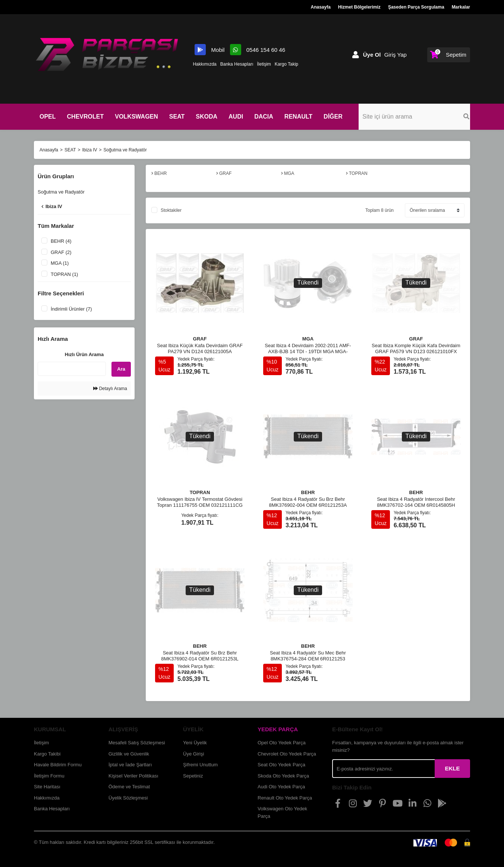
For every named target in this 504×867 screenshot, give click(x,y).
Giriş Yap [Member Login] (396, 55)
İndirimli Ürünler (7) (71, 309)
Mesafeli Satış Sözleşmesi (137, 743)
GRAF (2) (61, 252)
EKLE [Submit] (452, 768)
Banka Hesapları (237, 64)
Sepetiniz (193, 776)
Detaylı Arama (110, 389)
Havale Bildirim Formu (58, 765)
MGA (308, 339)
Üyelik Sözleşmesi (128, 798)
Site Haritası (47, 787)
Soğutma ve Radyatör (125, 150)
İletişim (264, 64)
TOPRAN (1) (64, 274)
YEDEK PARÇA (278, 729)
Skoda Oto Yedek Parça (283, 776)
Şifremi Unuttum (200, 765)
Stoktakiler (171, 210)
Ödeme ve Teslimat (129, 787)
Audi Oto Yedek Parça (281, 787)
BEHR (308, 492)
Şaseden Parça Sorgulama (416, 7)
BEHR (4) (61, 241)
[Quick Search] (72, 369)
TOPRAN (200, 492)
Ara (121, 369)
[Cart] (449, 55)
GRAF (200, 339)
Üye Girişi (193, 754)
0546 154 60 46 (258, 50)
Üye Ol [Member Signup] (372, 55)
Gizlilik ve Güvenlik (129, 754)
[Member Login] (356, 55)
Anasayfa (320, 7)
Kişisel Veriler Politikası (133, 776)
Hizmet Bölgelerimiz (359, 7)
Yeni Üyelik (195, 743)
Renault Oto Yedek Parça (285, 798)
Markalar (461, 7)
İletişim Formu (49, 776)
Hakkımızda (204, 64)
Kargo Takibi (47, 754)
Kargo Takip (286, 64)
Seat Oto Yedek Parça (281, 765)
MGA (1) (60, 263)
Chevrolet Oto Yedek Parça (287, 754)
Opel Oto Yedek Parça (282, 743)
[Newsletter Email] (383, 769)
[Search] (431, 117)
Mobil (210, 50)
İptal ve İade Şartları (130, 765)
